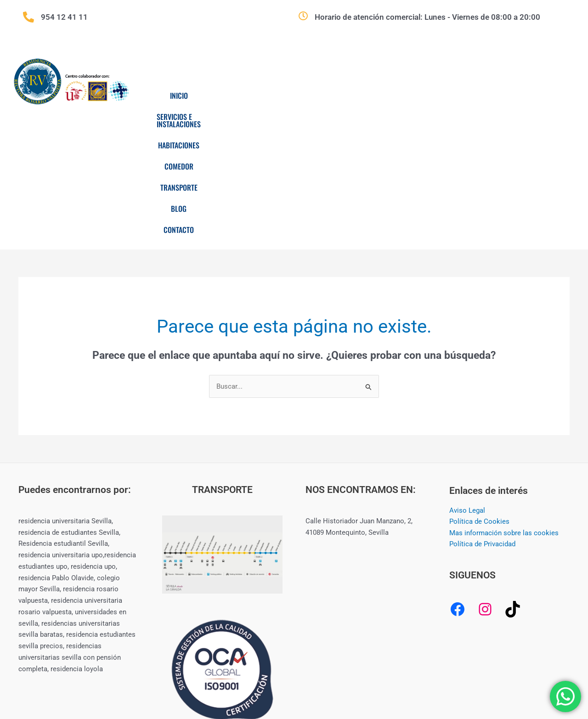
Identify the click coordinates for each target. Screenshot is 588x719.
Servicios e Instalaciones (265, 96)
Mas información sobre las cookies (504, 420)
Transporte (463, 96)
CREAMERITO (459, 679)
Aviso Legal (467, 397)
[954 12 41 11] (28, 17)
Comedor (407, 96)
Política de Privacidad (482, 431)
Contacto (352, 117)
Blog (513, 96)
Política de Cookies (479, 409)
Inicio (192, 96)
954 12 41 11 (64, 17)
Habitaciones (349, 96)
